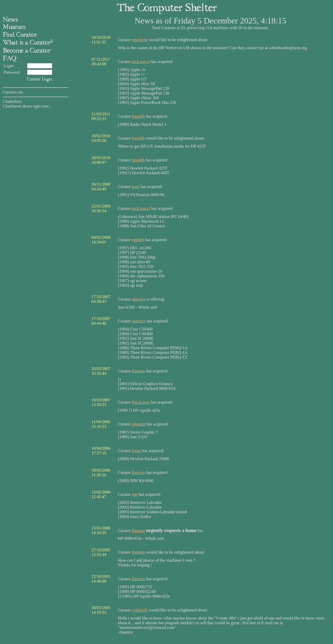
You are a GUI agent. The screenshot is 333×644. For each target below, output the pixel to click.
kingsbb (138, 116)
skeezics (139, 299)
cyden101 (140, 610)
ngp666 (138, 240)
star (135, 494)
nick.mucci (141, 62)
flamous (138, 371)
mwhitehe (140, 40)
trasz (136, 187)
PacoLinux (141, 402)
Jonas (136, 451)
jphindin (139, 424)
